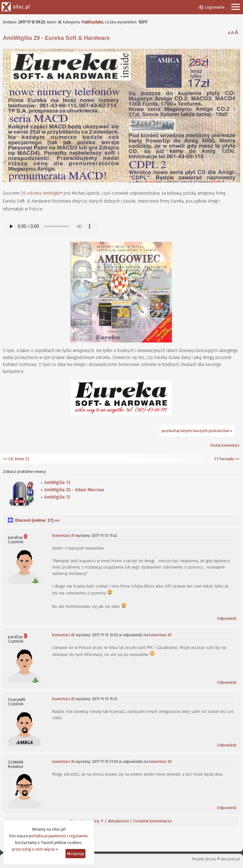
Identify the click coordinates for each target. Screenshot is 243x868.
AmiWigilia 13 (57, 483)
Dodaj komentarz (225, 445)
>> (237, 459)
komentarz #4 (64, 762)
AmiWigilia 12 (57, 497)
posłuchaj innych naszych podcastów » (197, 431)
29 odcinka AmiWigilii (41, 193)
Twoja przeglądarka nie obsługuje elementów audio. (50, 226)
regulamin (78, 836)
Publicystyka (92, 22)
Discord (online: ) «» (37, 520)
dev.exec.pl (230, 859)
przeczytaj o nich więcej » (35, 849)
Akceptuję (75, 854)
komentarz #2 (64, 635)
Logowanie (215, 7)
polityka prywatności (47, 836)
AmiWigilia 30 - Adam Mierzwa (74, 490)
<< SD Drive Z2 (16, 459)
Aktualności (118, 821)
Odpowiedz (227, 619)
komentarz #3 (64, 699)
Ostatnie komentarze (152, 821)
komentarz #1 (63, 536)
